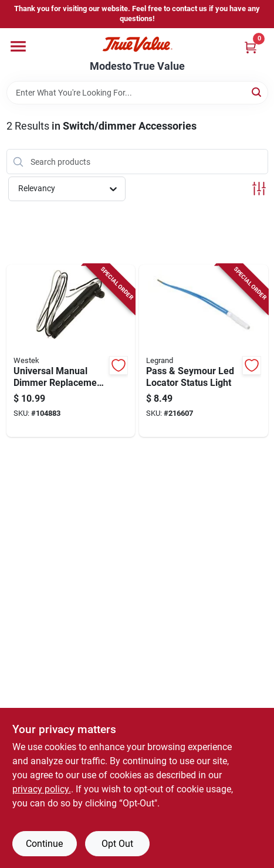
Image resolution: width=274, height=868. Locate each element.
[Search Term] (137, 93)
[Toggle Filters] (259, 189)
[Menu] (18, 46)
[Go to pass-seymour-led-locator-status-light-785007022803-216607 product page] (204, 351)
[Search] (257, 92)
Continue (44, 844)
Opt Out (117, 844)
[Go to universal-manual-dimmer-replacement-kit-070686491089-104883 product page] (71, 351)
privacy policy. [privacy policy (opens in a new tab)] (42, 789)
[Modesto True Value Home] (137, 44)
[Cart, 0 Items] (251, 47)
